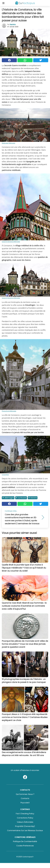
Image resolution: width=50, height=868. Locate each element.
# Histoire (33, 498)
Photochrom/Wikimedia (9, 411)
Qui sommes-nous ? (25, 794)
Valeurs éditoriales (25, 822)
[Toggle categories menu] (3, 3)
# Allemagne (8, 498)
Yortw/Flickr (5, 475)
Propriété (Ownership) (25, 826)
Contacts (25, 798)
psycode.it (25, 803)
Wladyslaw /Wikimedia (8, 143)
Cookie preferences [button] (25, 846)
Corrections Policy (25, 818)
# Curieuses (21, 498)
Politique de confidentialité (25, 841)
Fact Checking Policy (25, 814)
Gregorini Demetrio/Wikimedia (11, 242)
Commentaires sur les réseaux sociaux (25, 830)
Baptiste (13, 24)
